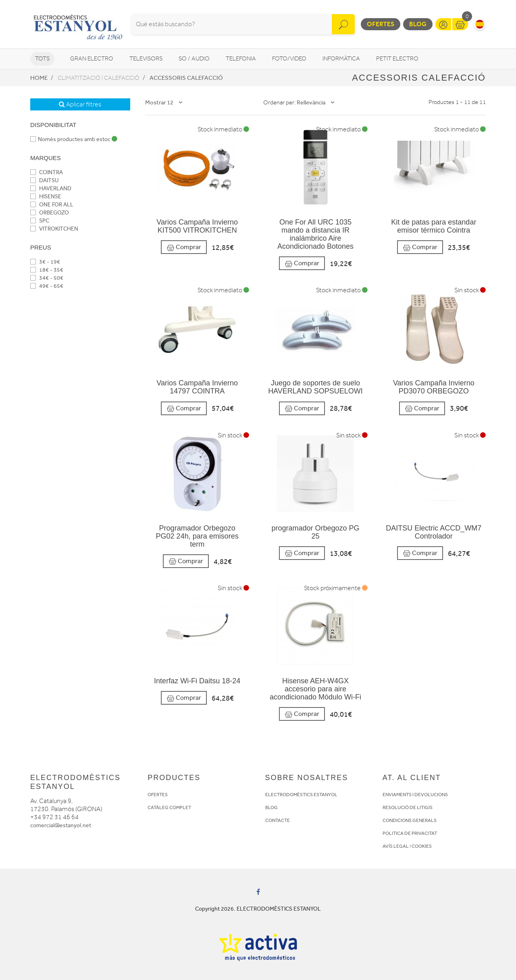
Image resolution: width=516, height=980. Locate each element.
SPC (40, 221)
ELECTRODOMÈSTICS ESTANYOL (301, 795)
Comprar (184, 247)
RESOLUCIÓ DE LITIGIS (408, 807)
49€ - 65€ (47, 286)
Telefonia (241, 59)
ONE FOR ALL (52, 205)
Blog (418, 24)
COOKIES (422, 846)
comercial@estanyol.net (61, 825)
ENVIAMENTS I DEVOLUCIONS (415, 795)
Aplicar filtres (80, 104)
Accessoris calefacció (186, 78)
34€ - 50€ (47, 278)
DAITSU (44, 180)
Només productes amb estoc (74, 139)
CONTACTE (278, 820)
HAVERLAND (51, 188)
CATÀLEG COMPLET (169, 807)
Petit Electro (397, 59)
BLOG (272, 807)
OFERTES (158, 795)
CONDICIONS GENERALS (410, 820)
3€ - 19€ (45, 262)
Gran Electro (92, 59)
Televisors (146, 59)
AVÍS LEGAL (396, 846)
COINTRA (47, 172)
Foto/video (289, 59)
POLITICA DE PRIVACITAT (410, 833)
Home (39, 78)
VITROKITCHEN (54, 229)
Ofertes (381, 24)
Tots (42, 59)
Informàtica (341, 59)
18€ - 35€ (47, 270)
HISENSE (46, 197)
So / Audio (194, 59)
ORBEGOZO (50, 213)
